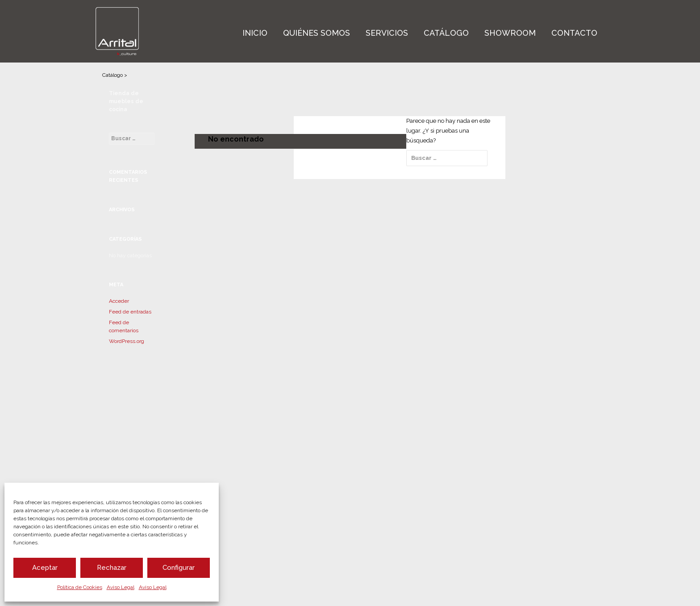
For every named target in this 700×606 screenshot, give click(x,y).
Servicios (387, 33)
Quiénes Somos (317, 33)
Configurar (179, 568)
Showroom (510, 33)
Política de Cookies (80, 587)
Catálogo (446, 33)
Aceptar (45, 568)
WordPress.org (127, 341)
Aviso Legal (121, 587)
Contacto (574, 33)
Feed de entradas (130, 312)
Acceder (119, 301)
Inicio (255, 33)
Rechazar (112, 568)
